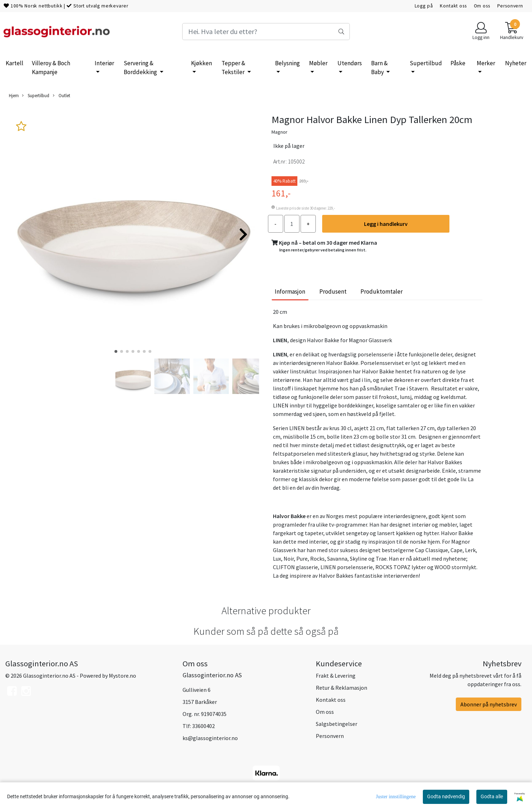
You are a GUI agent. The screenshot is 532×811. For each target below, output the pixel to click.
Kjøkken (201, 63)
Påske (458, 63)
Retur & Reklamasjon (341, 688)
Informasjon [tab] (290, 291)
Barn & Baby (379, 68)
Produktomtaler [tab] (382, 291)
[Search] (266, 32)
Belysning (287, 63)
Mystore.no (122, 676)
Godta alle (492, 796)
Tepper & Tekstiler (234, 68)
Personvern (510, 6)
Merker (486, 63)
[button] (116, 351)
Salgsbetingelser (337, 724)
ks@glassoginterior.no (210, 738)
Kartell (15, 63)
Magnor (279, 132)
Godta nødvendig (446, 796)
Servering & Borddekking (141, 68)
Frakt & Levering (336, 676)
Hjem (14, 95)
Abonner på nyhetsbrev (489, 704)
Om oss (482, 6)
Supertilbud (426, 63)
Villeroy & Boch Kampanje (51, 68)
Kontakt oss (453, 6)
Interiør (104, 63)
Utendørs (350, 63)
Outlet (61, 96)
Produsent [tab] (333, 291)
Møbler (318, 63)
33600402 (203, 726)
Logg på (424, 6)
